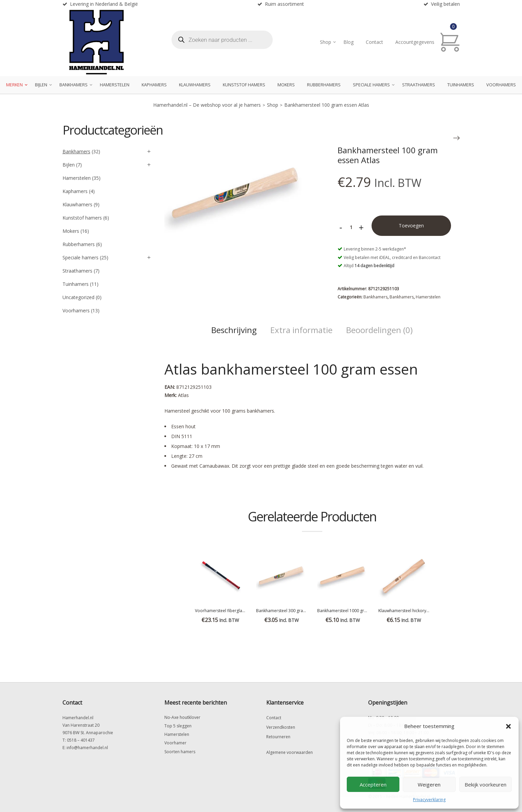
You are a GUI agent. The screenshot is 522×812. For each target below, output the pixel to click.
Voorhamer (175, 743)
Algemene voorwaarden (290, 752)
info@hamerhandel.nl (87, 748)
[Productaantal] (351, 227)
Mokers (286, 85)
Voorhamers (501, 85)
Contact (374, 42)
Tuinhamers (461, 85)
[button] (508, 726)
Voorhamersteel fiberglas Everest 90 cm (233, 611)
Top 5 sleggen (178, 726)
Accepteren (373, 784)
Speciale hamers (371, 85)
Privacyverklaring (429, 800)
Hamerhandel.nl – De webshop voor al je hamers (207, 105)
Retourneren (278, 737)
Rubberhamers (324, 85)
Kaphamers (154, 85)
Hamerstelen (115, 85)
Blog (348, 42)
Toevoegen (411, 226)
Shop (326, 42)
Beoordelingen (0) (379, 330)
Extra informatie (301, 330)
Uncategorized (78, 297)
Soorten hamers (180, 752)
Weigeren (429, 784)
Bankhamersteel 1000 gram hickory (351, 611)
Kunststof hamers (244, 85)
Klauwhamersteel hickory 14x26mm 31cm (418, 611)
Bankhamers (74, 85)
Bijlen (41, 85)
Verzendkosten (281, 727)
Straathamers (419, 85)
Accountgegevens (415, 42)
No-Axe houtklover (182, 717)
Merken (14, 85)
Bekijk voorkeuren (485, 784)
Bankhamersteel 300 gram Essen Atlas (293, 611)
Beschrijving (234, 330)
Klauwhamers (195, 85)
